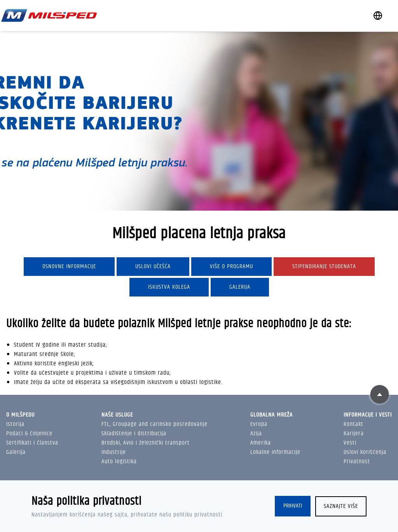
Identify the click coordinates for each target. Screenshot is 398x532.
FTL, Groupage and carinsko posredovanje (154, 424)
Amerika (261, 443)
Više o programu (231, 266)
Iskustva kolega (169, 287)
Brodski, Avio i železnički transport (146, 443)
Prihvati (293, 506)
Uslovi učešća (153, 266)
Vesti (350, 443)
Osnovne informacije (69, 266)
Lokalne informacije (275, 452)
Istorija (15, 424)
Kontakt (353, 424)
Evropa (259, 424)
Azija (256, 433)
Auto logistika (119, 461)
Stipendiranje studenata (324, 266)
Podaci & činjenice (29, 433)
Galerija (240, 287)
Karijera (354, 433)
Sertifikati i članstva (32, 443)
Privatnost (357, 461)
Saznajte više (341, 506)
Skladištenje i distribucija (134, 433)
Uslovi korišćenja (365, 452)
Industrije (114, 452)
